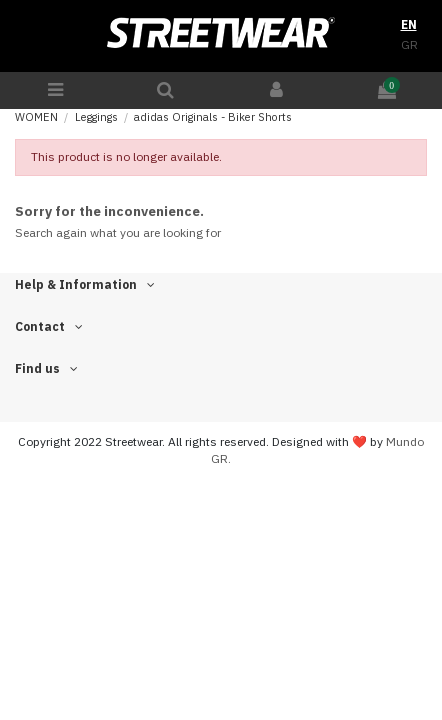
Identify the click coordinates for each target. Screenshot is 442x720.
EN (409, 24)
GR (409, 44)
